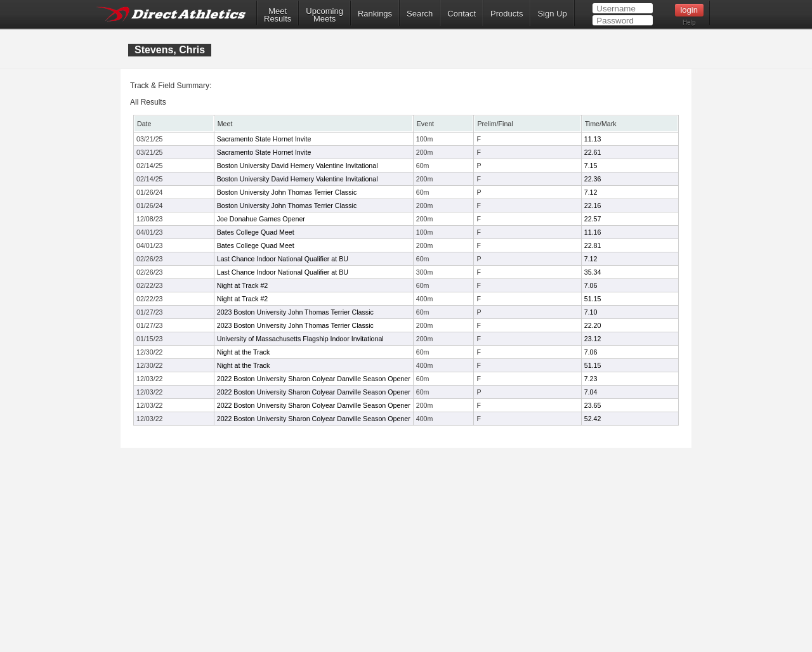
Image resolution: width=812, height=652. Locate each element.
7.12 (591, 192)
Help (689, 23)
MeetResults (278, 15)
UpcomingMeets (324, 15)
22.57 (593, 219)
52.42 (593, 419)
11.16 (593, 232)
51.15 (593, 299)
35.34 (593, 272)
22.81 (593, 245)
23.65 (593, 405)
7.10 (591, 312)
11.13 (593, 139)
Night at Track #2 (243, 285)
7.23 (591, 379)
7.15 (591, 166)
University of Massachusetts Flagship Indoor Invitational (300, 339)
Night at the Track (244, 352)
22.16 (593, 205)
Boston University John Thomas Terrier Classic (287, 192)
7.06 (591, 285)
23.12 (593, 339)
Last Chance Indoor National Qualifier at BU (283, 259)
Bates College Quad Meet (256, 232)
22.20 (593, 325)
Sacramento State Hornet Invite (264, 139)
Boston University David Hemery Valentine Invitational (298, 166)
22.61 (593, 152)
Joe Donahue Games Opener (261, 219)
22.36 (593, 179)
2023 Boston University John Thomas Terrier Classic (295, 312)
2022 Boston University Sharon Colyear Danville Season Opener (314, 379)
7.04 (591, 392)
